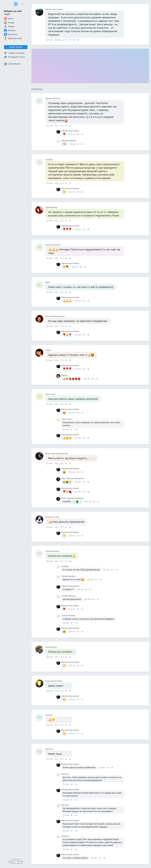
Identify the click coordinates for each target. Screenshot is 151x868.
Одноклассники (13, 38)
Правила (12, 861)
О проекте (16, 859)
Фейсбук (10, 30)
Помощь (20, 861)
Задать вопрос (16, 47)
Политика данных (16, 863)
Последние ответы (14, 57)
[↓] (74, 40)
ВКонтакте (11, 34)
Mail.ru (9, 19)
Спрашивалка (12, 64)
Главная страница (14, 53)
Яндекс (9, 26)
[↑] (70, 40)
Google (9, 23)
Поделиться (78, 40)
